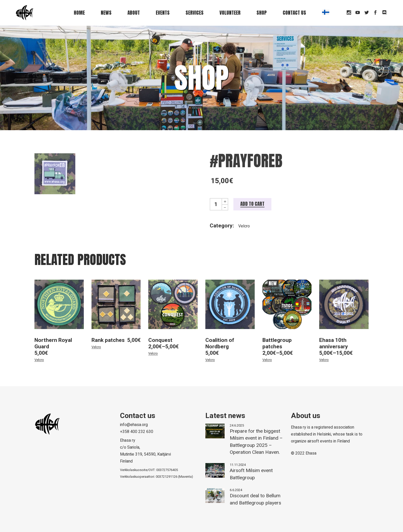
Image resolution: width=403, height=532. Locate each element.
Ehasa (311, 453)
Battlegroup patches (277, 343)
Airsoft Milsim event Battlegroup (251, 474)
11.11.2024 (238, 465)
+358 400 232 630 (137, 432)
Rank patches (108, 340)
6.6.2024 (236, 490)
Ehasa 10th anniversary (334, 343)
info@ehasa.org (134, 425)
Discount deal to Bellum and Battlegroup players (255, 499)
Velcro (244, 226)
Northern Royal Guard (53, 343)
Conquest (160, 340)
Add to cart (252, 204)
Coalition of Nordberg (220, 343)
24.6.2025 (237, 425)
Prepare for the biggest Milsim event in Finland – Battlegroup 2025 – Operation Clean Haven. (256, 442)
